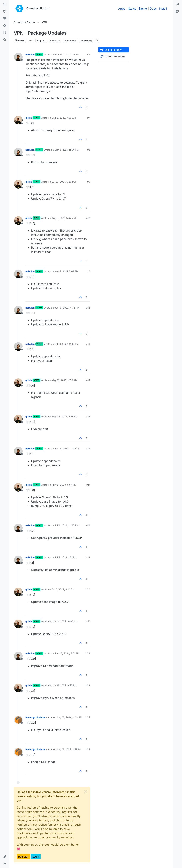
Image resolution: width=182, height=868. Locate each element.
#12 (88, 308)
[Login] (177, 4)
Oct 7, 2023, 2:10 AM (63, 589)
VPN (31, 41)
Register (23, 857)
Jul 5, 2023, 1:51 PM (66, 557)
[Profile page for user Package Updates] (18, 720)
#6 (89, 54)
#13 (88, 344)
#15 (88, 416)
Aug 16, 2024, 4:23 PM (69, 717)
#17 (88, 485)
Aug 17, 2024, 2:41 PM (69, 749)
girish (29, 118)
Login (36, 857)
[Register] (177, 11)
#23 (88, 685)
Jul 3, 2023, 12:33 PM (67, 525)
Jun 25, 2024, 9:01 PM (67, 653)
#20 (88, 589)
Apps (122, 9)
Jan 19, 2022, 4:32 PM (67, 308)
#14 (88, 380)
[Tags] (5, 18)
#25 (88, 749)
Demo (143, 9)
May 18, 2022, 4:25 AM (65, 380)
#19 (88, 557)
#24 (88, 717)
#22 (88, 653)
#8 (89, 150)
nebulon (30, 54)
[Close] (85, 792)
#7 (89, 118)
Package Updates (35, 717)
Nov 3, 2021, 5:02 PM (66, 271)
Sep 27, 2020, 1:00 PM (67, 54)
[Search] (5, 40)
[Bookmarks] (5, 33)
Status (132, 9)
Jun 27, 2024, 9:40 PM (64, 685)
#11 (88, 271)
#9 (89, 182)
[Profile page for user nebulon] (18, 57)
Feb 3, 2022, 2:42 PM (67, 344)
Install (163, 9)
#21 (88, 621)
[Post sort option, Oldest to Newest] (114, 57)
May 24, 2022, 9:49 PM (65, 416)
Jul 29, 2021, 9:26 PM (64, 182)
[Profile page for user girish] (18, 120)
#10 (88, 218)
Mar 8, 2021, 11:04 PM (67, 150)
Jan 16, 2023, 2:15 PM (67, 448)
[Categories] (5, 4)
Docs (153, 9)
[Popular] (5, 26)
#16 (88, 448)
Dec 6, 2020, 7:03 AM (64, 118)
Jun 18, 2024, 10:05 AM (65, 621)
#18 (88, 525)
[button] (5, 857)
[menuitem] (177, 4)
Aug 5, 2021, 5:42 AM (64, 218)
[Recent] (5, 11)
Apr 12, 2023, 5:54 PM (64, 485)
